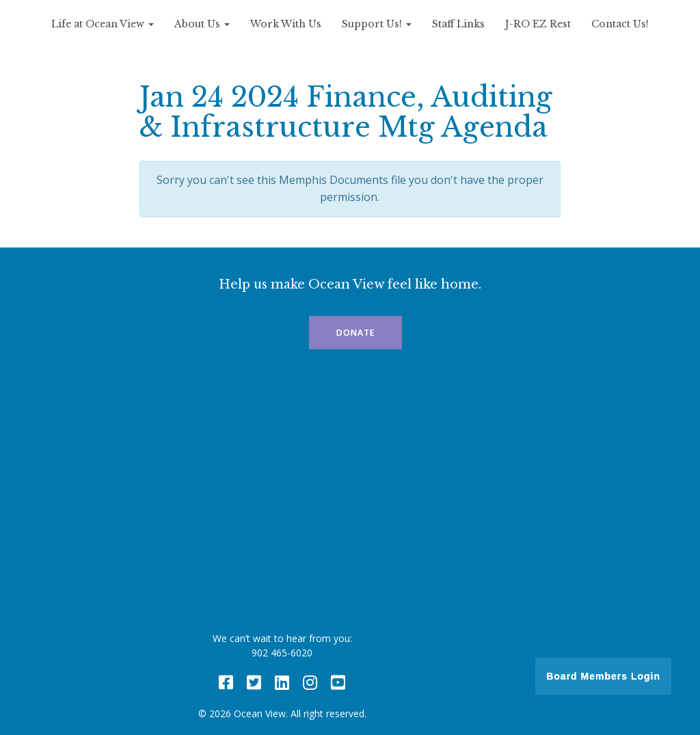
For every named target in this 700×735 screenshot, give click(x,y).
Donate (355, 333)
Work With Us (286, 24)
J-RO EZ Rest (538, 24)
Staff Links (458, 24)
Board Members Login (603, 676)
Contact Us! (620, 24)
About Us (202, 24)
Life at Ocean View (103, 24)
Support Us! (377, 24)
